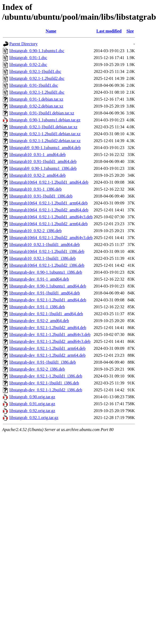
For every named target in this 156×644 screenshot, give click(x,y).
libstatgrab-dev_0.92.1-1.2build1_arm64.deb (47, 348)
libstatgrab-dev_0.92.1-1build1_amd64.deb (46, 314)
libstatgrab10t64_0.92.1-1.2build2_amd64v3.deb (51, 238)
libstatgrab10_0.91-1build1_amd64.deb (43, 161)
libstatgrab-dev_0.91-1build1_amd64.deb (45, 293)
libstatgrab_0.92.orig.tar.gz (32, 411)
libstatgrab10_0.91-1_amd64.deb (38, 155)
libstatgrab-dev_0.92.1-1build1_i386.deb (44, 383)
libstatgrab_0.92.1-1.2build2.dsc (37, 78)
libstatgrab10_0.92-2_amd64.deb (38, 175)
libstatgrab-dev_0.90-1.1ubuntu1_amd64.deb (48, 286)
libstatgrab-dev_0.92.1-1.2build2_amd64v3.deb (50, 341)
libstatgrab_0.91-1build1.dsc (34, 85)
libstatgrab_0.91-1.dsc (28, 58)
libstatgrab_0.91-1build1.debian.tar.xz (42, 113)
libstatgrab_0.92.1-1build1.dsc (35, 71)
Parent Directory (23, 44)
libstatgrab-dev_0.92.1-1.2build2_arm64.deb (47, 355)
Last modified (109, 31)
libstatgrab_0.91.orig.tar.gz (32, 404)
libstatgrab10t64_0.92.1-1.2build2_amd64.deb (49, 210)
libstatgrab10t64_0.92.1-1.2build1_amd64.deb (49, 182)
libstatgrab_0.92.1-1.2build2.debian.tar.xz (45, 141)
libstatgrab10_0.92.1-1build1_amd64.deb (44, 245)
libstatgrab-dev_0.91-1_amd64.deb (39, 279)
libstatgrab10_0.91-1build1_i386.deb (41, 196)
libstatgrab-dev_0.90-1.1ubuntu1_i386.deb (46, 272)
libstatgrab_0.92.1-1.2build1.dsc (37, 92)
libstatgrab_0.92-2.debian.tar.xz (36, 106)
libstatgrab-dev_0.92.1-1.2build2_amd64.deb (48, 328)
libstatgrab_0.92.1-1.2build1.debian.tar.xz (45, 134)
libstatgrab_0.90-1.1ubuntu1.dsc (37, 51)
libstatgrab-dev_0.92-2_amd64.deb (39, 321)
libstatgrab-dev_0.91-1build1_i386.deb (43, 362)
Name (51, 31)
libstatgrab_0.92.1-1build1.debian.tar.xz (43, 127)
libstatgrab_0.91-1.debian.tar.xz (36, 99)
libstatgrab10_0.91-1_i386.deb (35, 189)
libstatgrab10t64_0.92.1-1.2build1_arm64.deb (48, 203)
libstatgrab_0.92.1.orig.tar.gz (34, 418)
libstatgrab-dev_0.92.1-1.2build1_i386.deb (46, 376)
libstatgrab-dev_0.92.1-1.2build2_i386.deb (46, 390)
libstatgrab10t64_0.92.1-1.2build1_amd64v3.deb (51, 217)
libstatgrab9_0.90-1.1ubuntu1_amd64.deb (45, 148)
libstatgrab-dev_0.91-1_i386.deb (37, 307)
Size (130, 31)
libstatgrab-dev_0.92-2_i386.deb (37, 369)
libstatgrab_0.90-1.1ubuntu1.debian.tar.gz (45, 120)
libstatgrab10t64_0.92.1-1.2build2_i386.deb (47, 265)
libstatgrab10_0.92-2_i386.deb (35, 231)
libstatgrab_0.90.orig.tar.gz (32, 397)
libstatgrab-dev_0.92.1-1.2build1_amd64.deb (48, 300)
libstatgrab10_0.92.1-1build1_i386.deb (42, 258)
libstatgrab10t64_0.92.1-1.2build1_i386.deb (47, 251)
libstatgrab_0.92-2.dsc (28, 65)
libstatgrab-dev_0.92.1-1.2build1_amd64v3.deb (50, 335)
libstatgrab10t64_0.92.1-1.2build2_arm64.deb (48, 224)
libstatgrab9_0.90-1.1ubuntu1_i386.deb (43, 168)
